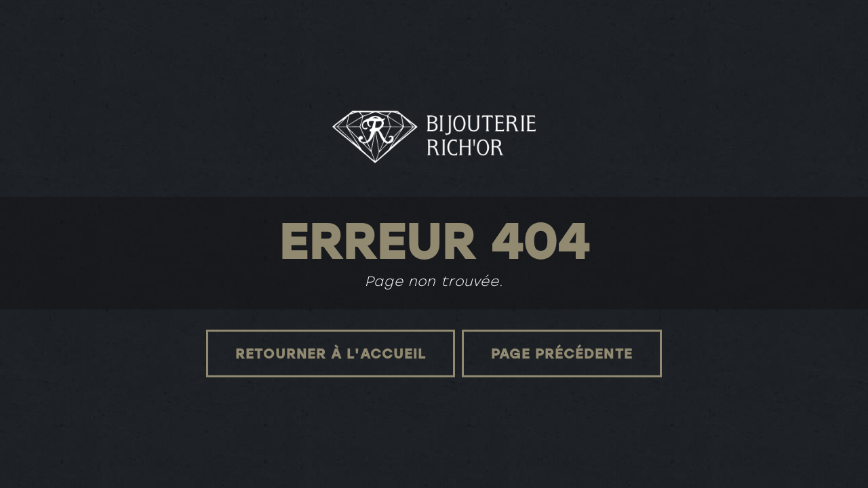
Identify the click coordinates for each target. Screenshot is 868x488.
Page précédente (562, 353)
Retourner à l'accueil (331, 353)
